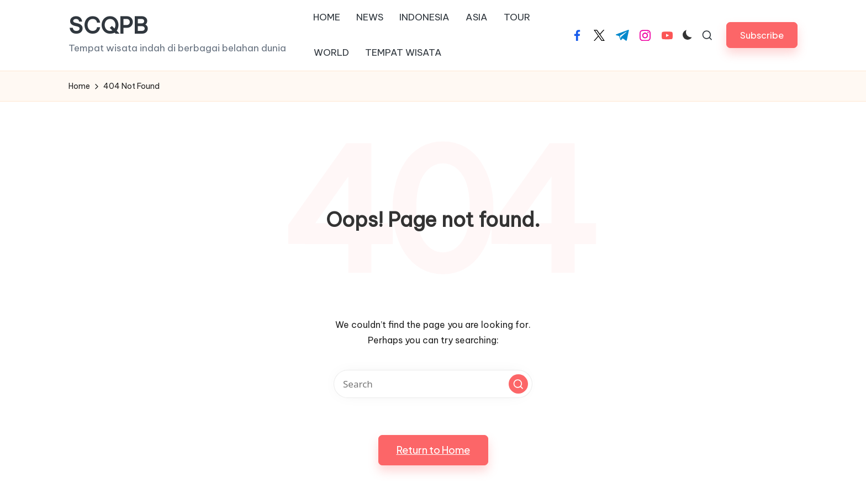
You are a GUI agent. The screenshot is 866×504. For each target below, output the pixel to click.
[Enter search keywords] (433, 384)
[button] (762, 35)
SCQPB (108, 26)
